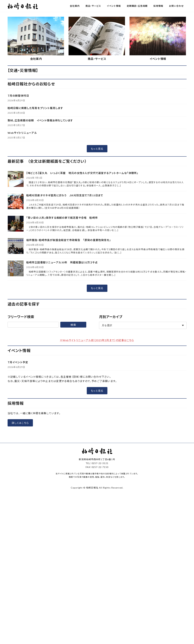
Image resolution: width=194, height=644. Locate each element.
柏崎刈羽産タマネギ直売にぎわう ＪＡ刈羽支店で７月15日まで (66, 256)
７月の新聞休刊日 (18, 157)
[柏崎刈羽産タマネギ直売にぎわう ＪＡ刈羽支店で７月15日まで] (16, 263)
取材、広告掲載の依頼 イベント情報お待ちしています (40, 181)
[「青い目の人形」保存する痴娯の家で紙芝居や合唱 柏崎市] (16, 285)
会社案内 (36, 120)
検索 (73, 386)
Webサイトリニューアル (22, 194)
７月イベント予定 (18, 423)
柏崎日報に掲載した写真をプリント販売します (35, 169)
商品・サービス (97, 120)
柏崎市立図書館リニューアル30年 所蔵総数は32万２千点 (62, 323)
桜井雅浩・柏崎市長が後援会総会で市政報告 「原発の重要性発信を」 (69, 301)
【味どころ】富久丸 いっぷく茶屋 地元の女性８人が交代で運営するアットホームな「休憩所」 (82, 234)
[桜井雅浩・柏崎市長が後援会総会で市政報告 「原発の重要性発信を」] (16, 307)
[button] (85, 71)
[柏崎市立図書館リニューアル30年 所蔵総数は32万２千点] (16, 330)
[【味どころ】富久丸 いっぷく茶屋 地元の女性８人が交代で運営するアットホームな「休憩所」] (16, 240)
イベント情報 (158, 120)
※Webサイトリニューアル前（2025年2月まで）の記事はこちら (97, 401)
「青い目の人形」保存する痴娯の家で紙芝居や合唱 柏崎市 (62, 279)
